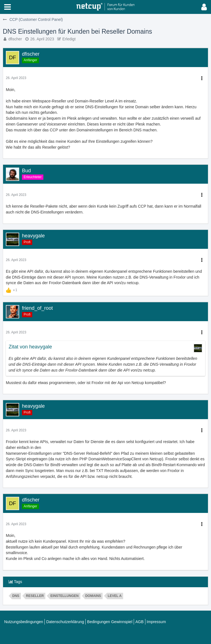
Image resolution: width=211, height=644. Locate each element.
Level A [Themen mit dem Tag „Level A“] (115, 596)
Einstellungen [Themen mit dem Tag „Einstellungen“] (64, 596)
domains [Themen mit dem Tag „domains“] (93, 596)
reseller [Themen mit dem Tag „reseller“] (35, 596)
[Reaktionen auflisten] (12, 289)
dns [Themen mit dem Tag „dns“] (16, 596)
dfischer (15, 39)
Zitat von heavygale (30, 347)
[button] (8, 7)
